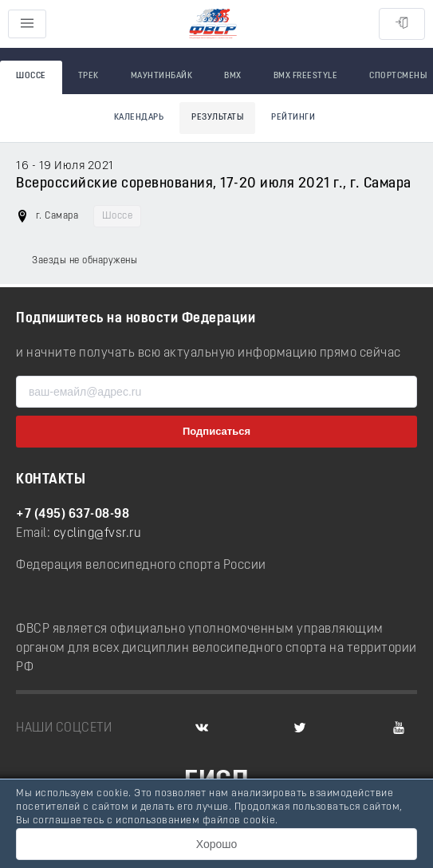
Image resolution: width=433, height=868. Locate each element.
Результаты (217, 118)
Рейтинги (293, 118)
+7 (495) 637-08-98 (73, 515)
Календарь (139, 118)
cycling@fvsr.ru (98, 534)
